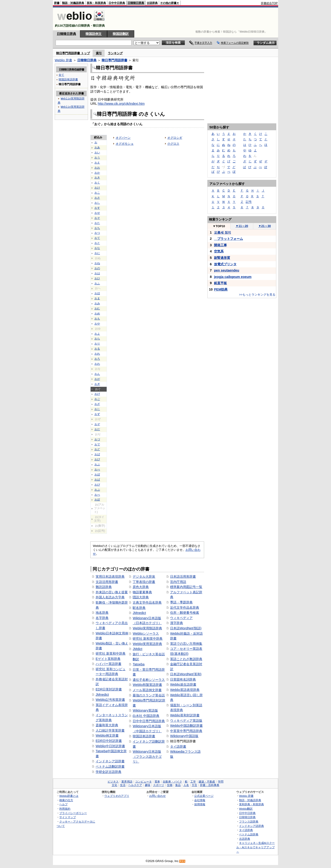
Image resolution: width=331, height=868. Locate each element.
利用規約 (65, 809)
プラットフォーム (228, 239)
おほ (97, 293)
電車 (157, 782)
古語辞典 (152, 3)
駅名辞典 (139, 608)
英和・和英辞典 (96, 3)
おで (97, 444)
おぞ (97, 424)
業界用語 (127, 782)
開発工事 (220, 245)
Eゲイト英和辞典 (108, 659)
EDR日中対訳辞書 (109, 741)
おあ (97, 147)
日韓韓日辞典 (136, 3)
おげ (97, 394)
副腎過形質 (222, 258)
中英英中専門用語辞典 (186, 731)
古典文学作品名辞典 (147, 602)
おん (97, 374)
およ (97, 334)
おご (97, 399)
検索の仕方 (66, 800)
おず (97, 414)
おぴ (97, 485)
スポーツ (159, 785)
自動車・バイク (172, 782)
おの (97, 268)
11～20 (242, 226)
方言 (194, 785)
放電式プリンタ (225, 264)
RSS (183, 861)
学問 (221, 782)
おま (97, 298)
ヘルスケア (135, 785)
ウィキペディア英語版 (186, 721)
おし (97, 203)
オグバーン (123, 138)
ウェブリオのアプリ (117, 796)
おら (97, 339)
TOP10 (219, 226)
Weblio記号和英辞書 (110, 700)
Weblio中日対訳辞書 (110, 746)
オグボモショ (125, 144)
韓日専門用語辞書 (114, 60)
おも (97, 319)
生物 (170, 785)
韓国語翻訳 (121, 34)
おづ (97, 439)
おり (97, 344)
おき (97, 178)
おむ (97, 308)
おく (97, 183)
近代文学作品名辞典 (185, 608)
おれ (97, 354)
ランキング (115, 53)
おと (97, 243)
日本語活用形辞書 (183, 577)
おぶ (97, 464)
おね (97, 263)
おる (97, 349)
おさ (97, 198)
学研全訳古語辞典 (108, 772)
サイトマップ (68, 817)
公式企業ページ (204, 796)
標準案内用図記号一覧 (186, 587)
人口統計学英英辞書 (110, 730)
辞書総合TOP (269, 3)
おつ (97, 233)
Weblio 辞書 (63, 60)
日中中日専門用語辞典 (149, 721)
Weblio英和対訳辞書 (185, 715)
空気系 (219, 251)
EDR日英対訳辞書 (109, 689)
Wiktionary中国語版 (184, 736)
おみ (97, 303)
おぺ (97, 495)
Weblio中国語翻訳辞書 (186, 726)
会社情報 (200, 800)
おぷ (97, 490)
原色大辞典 (141, 587)
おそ (97, 218)
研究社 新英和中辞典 (111, 653)
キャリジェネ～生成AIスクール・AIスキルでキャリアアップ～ (255, 847)
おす (97, 208)
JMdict (137, 649)
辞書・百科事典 (210, 785)
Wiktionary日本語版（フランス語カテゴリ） (147, 756)
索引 (99, 53)
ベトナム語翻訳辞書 (110, 766)
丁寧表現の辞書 (144, 582)
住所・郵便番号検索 (185, 613)
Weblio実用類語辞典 (147, 628)
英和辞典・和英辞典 (251, 804)
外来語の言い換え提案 (112, 592)
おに (97, 253)
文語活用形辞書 (107, 582)
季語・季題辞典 (181, 602)
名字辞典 (102, 618)
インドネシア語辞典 (251, 826)
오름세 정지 (223, 232)
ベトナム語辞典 (249, 834)
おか (97, 173)
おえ (97, 163)
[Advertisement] (194, 19)
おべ (97, 469)
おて (97, 238)
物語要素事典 (142, 592)
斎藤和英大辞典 (107, 725)
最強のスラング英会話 (149, 695)
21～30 (265, 226)
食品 (178, 785)
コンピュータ (143, 782)
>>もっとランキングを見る (257, 295)
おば (97, 454)
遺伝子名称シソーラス (149, 680)
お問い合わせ (157, 796)
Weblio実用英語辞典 (147, 644)
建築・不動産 (207, 782)
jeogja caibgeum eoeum (233, 277)
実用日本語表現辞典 (110, 577)
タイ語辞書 (178, 746)
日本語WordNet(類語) (186, 628)
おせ (97, 213)
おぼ (97, 475)
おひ (97, 278)
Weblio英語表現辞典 (185, 690)
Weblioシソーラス (146, 633)
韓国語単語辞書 (144, 736)
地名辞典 (102, 613)
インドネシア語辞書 (110, 761)
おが (97, 379)
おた (97, 223)
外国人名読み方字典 (110, 597)
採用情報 (200, 804)
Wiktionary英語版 (145, 710)
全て (61, 75)
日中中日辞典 (117, 3)
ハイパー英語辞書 (108, 664)
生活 (123, 785)
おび (97, 459)
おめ (97, 314)
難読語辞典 (104, 587)
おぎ (97, 384)
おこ (97, 193)
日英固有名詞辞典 (183, 679)
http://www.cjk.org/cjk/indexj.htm (121, 104)
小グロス (173, 144)
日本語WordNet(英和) (186, 674)
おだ (97, 429)
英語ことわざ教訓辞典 (186, 659)
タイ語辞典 (246, 830)
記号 (249, 202)
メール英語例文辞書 (147, 690)
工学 (193, 782)
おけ (97, 188)
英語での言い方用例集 (186, 644)
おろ (97, 359)
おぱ (97, 480)
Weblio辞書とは (69, 796)
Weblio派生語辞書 (183, 684)
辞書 (57, 3)
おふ (97, 283)
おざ (97, 404)
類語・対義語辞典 (73, 3)
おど (97, 449)
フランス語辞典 (249, 821)
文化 (114, 785)
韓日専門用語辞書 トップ (73, 53)
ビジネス (113, 782)
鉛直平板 (220, 283)
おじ (97, 409)
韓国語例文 (94, 34)
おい (97, 153)
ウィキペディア (181, 618)
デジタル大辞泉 (144, 577)
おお (97, 168)
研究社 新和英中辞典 (148, 639)
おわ (97, 364)
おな (97, 248)
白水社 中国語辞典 (146, 716)
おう (97, 158)
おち (97, 228)
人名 (186, 785)
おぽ (97, 500)
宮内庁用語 (178, 582)
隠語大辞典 (141, 597)
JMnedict (102, 695)
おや (97, 324)
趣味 (148, 785)
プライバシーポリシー (73, 813)
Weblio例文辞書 (107, 735)
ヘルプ (63, 804)
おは (97, 273)
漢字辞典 (177, 623)
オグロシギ (175, 138)
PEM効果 (221, 289)
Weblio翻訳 (246, 809)
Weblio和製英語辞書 (147, 685)
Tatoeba (138, 664)
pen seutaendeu (227, 270)
